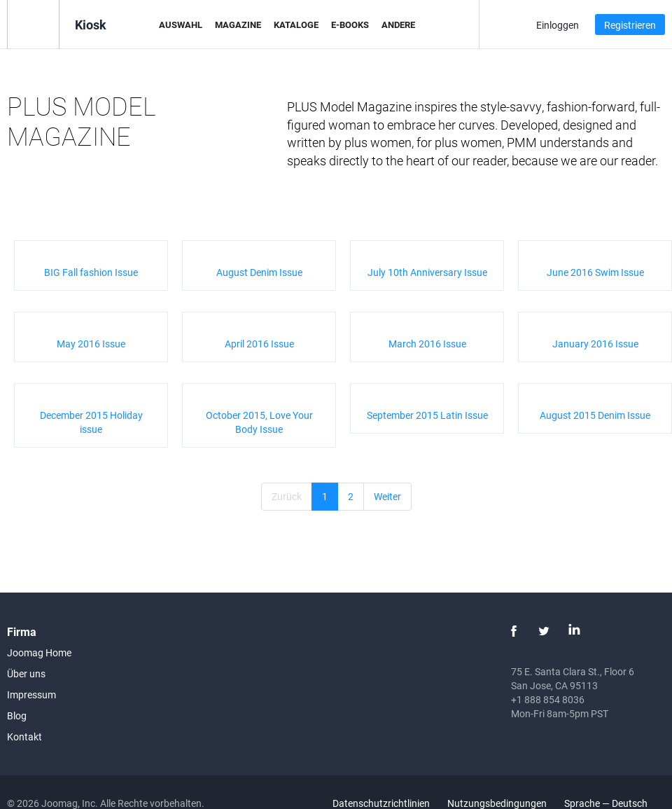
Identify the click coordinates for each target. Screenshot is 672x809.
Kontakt (24, 737)
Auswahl (181, 25)
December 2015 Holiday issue (91, 422)
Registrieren (630, 25)
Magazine (238, 25)
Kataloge (296, 25)
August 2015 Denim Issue (595, 415)
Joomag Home (39, 652)
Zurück (287, 496)
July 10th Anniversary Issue (427, 272)
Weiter (387, 496)
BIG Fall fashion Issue (91, 272)
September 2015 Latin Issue (427, 415)
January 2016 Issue (595, 344)
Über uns (26, 673)
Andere (398, 25)
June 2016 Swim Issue (595, 272)
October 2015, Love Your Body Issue (259, 422)
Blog (17, 715)
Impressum (31, 694)
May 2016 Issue (91, 344)
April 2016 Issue (259, 344)
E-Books (350, 25)
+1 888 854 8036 (548, 699)
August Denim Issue (259, 272)
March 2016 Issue (427, 344)
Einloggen (558, 25)
